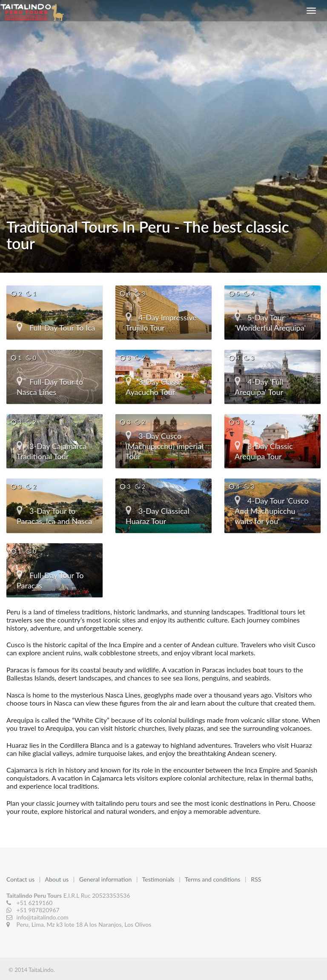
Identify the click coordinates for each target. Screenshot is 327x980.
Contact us (21, 879)
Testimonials (159, 879)
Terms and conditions (213, 879)
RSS (256, 879)
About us (58, 879)
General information (106, 879)
